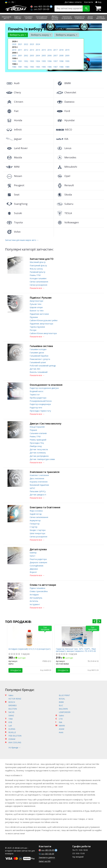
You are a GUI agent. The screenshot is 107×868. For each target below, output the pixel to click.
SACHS (11, 711)
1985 (44, 67)
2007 (55, 55)
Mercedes (66, 157)
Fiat (12, 111)
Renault (65, 185)
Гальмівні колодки (38, 349)
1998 (61, 61)
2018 (61, 50)
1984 (38, 67)
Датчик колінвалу (38, 452)
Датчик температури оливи (42, 459)
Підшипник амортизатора (41, 323)
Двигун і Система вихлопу (46, 423)
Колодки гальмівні (38, 278)
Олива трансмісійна (39, 590)
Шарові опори (36, 307)
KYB (10, 721)
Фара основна (36, 510)
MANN (62, 725)
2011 (20, 50)
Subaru (65, 204)
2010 (14, 50)
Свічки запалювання (39, 282)
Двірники (34, 568)
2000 (14, 55)
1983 (32, 67)
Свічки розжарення (38, 285)
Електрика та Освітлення (45, 507)
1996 (49, 61)
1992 (26, 61)
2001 (20, 55)
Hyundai (65, 120)
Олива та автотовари (43, 584)
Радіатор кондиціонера (40, 404)
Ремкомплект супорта (40, 359)
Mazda (14, 157)
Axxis (61, 731)
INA (60, 721)
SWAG (11, 715)
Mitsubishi (66, 167)
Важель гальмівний (39, 372)
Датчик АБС (35, 368)
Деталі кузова (38, 549)
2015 (44, 50)
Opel (63, 176)
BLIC (61, 704)
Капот (33, 555)
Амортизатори (36, 301)
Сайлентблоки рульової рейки (44, 320)
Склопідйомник (37, 565)
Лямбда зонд (36, 446)
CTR (61, 718)
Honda (14, 120)
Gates (61, 715)
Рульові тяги (35, 304)
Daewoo (65, 102)
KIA (62, 139)
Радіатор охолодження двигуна (44, 388)
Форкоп (33, 571)
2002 (26, 55)
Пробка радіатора (38, 397)
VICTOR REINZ (15, 698)
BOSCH (12, 701)
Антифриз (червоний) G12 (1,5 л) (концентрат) (30, 648)
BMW (63, 83)
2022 (26, 44)
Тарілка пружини (37, 327)
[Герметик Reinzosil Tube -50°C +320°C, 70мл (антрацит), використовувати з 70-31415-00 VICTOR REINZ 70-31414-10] (77, 636)
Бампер (33, 552)
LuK (10, 725)
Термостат (35, 394)
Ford (63, 111)
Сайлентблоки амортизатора (43, 333)
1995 (44, 61)
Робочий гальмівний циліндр (43, 365)
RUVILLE (12, 731)
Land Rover (17, 148)
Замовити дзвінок (47, 856)
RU (13, 2)
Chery (13, 92)
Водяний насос (37, 391)
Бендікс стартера (38, 529)
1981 (20, 67)
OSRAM (12, 738)
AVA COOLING (15, 741)
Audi (12, 83)
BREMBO (13, 704)
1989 (67, 67)
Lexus (64, 148)
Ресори (33, 330)
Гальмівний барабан (39, 356)
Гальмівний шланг (38, 362)
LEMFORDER (65, 711)
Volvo (13, 232)
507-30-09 (40, 9)
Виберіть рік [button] (18, 35)
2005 (44, 55)
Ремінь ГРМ (35, 275)
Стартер (34, 526)
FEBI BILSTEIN (15, 735)
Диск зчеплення (37, 478)
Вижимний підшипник (39, 484)
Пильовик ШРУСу (38, 491)
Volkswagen (67, 222)
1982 (26, 67)
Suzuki (14, 213)
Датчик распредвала (39, 455)
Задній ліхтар (36, 513)
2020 (14, 44)
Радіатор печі (36, 407)
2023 (32, 44)
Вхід (98, 2)
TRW (11, 718)
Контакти (89, 2)
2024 (38, 44)
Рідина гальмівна (37, 587)
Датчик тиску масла (39, 449)
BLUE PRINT (64, 694)
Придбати (16, 669)
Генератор (35, 523)
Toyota (14, 222)
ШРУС (32, 487)
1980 (14, 67)
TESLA (64, 213)
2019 (67, 50)
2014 (38, 50)
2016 (49, 50)
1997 (55, 61)
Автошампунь (36, 597)
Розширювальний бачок (41, 401)
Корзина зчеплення (39, 481)
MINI (12, 167)
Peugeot (15, 185)
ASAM (61, 728)
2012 (26, 50)
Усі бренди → (15, 747)
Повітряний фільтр (38, 265)
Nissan (14, 176)
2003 (32, 55)
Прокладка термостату (40, 410)
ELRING (12, 728)
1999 (67, 61)
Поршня (33, 429)
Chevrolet (66, 92)
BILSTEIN (13, 708)
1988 (61, 67)
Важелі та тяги (37, 310)
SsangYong (16, 204)
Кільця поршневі (37, 426)
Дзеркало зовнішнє (38, 561)
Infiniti (14, 130)
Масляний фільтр (38, 262)
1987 (55, 67)
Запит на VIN (45, 860)
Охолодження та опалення (46, 384)
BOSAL (62, 698)
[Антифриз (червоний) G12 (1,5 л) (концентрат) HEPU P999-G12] (30, 636)
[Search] (86, 8)
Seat (12, 195)
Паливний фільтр (38, 272)
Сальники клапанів (38, 433)
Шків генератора (37, 533)
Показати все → (37, 288)
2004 (38, 55)
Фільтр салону (36, 269)
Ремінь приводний (38, 439)
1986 (49, 67)
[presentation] (94, 620)
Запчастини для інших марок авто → (22, 240)
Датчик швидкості (38, 494)
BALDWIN (63, 708)
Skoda (64, 195)
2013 (32, 50)
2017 (55, 50)
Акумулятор (35, 520)
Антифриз (34, 594)
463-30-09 (40, 6)
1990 (14, 61)
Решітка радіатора (38, 558)
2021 (20, 44)
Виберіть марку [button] (41, 35)
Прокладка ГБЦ (37, 442)
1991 (20, 61)
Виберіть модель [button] (67, 35)
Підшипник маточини (39, 314)
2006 (49, 55)
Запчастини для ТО (42, 259)
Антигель (34, 600)
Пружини (34, 317)
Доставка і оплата (73, 2)
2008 (61, 55)
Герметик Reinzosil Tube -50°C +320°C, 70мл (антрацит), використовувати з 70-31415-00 (76, 649)
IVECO (64, 130)
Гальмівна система (41, 346)
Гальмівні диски (37, 352)
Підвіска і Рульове (41, 298)
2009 (67, 55)
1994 (38, 61)
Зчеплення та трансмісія (45, 471)
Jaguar (14, 139)
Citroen (14, 102)
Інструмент (35, 603)
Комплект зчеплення (39, 475)
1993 (32, 61)
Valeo (11, 694)
